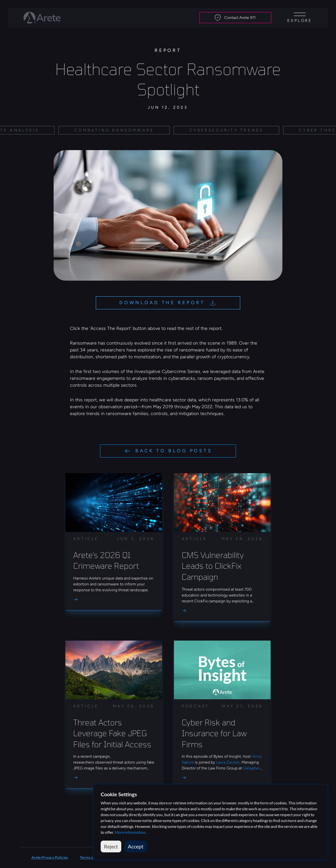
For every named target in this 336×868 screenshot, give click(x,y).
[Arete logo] (42, 18)
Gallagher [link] (251, 768)
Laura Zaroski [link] (228, 762)
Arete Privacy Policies (50, 857)
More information (130, 832)
